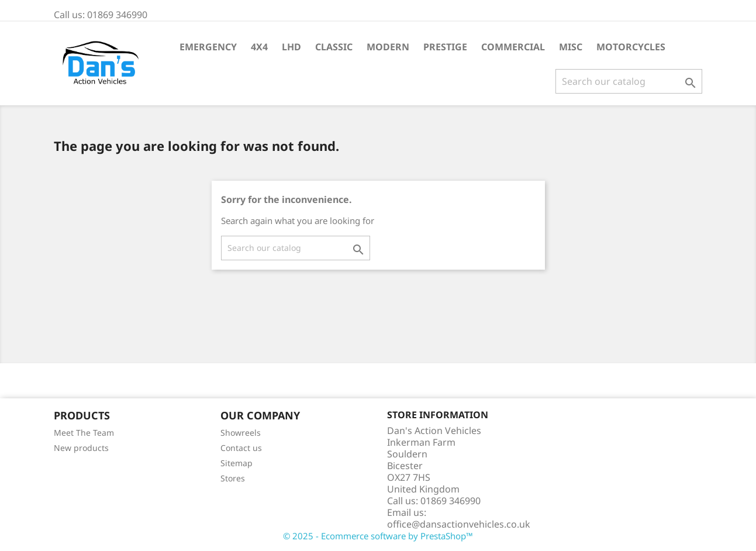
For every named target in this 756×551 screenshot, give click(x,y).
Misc (571, 47)
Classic (334, 47)
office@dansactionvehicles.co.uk (459, 524)
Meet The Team (84, 433)
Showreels (241, 433)
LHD (291, 47)
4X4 (259, 47)
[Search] (629, 81)
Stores (233, 478)
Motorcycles (631, 47)
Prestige (445, 47)
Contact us (241, 448)
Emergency (208, 47)
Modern (388, 47)
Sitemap (237, 463)
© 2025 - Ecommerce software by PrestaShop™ (378, 536)
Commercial (513, 47)
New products (81, 448)
